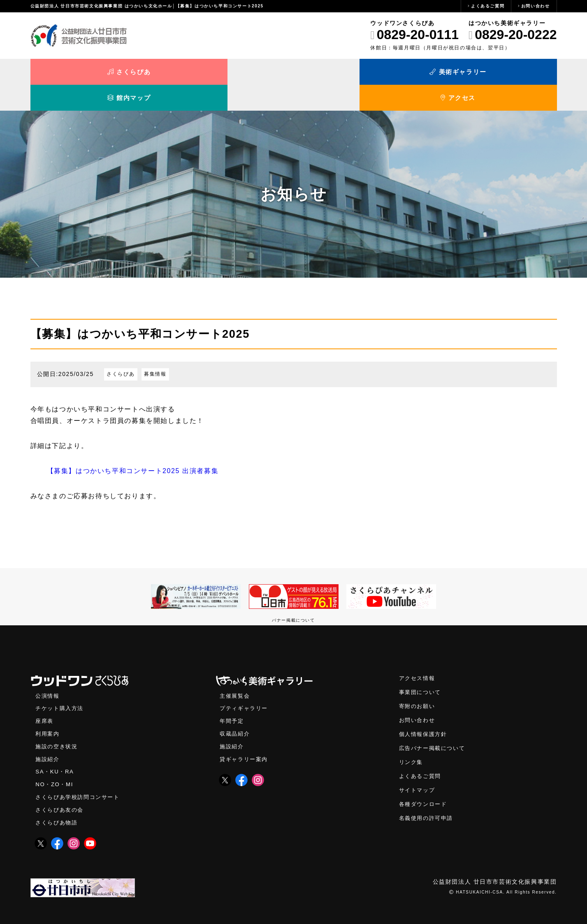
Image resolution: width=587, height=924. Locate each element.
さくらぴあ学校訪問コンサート (80, 774)
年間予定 (232, 698)
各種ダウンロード (425, 781)
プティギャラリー (245, 686)
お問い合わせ (536, 6)
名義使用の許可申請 (428, 795)
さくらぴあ (96, 73)
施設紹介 (48, 737)
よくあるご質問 (488, 6)
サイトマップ (418, 767)
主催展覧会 (236, 673)
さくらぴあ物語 (58, 800)
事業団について (421, 670)
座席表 (45, 698)
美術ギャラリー (228, 73)
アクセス (491, 73)
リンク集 (412, 739)
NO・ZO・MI (55, 762)
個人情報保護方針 (425, 712)
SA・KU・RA (55, 749)
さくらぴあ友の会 (61, 787)
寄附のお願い (418, 684)
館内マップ (360, 73)
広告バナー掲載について (434, 726)
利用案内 (48, 711)
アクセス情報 (418, 656)
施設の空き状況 (58, 724)
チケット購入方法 (61, 686)
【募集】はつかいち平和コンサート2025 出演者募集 (133, 448)
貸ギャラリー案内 (245, 737)
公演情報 (48, 673)
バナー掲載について (293, 598)
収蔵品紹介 (236, 711)
